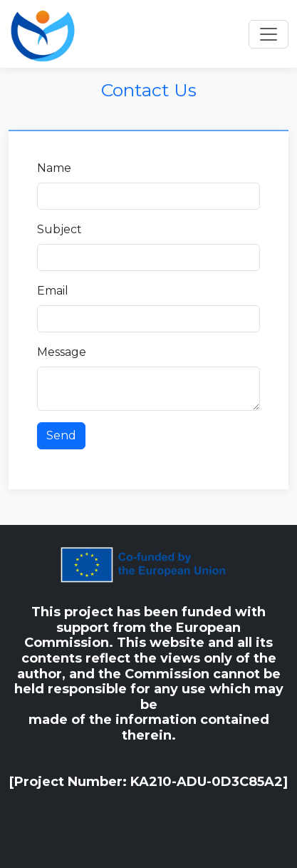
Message (62, 352)
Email (53, 291)
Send (61, 435)
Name (54, 168)
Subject (59, 229)
